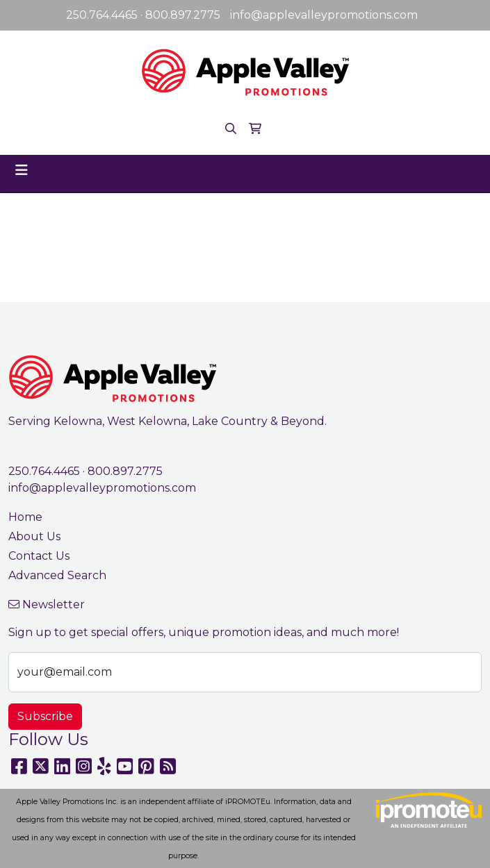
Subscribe (45, 716)
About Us (34, 536)
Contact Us (39, 556)
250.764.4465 (102, 15)
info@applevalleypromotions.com (324, 15)
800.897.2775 (183, 15)
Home (25, 517)
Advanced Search (57, 575)
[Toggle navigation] (22, 170)
